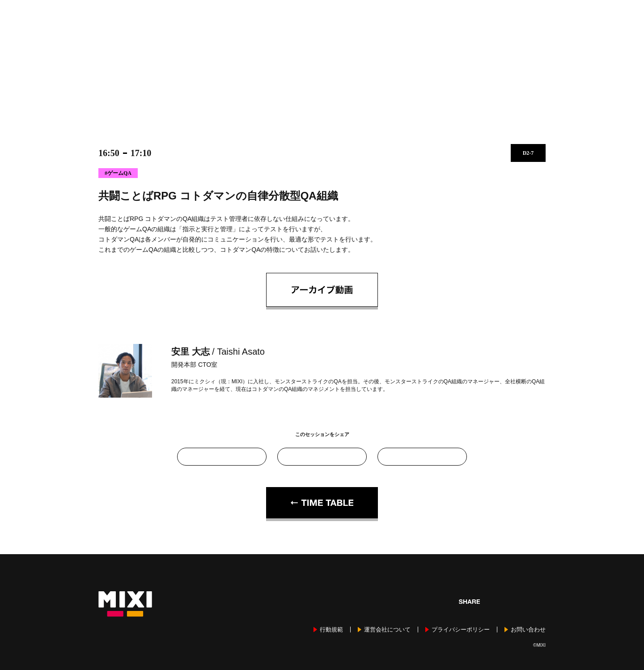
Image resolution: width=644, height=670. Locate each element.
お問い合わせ (528, 630)
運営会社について (387, 630)
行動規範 (331, 630)
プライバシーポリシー (461, 630)
